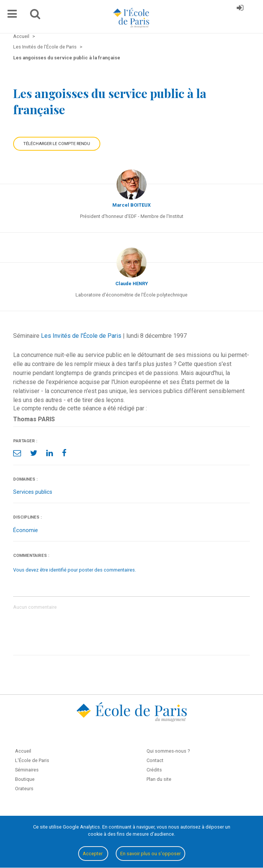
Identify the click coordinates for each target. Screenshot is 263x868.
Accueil (23, 751)
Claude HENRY (132, 284)
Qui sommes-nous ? (168, 751)
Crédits (154, 770)
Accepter (93, 854)
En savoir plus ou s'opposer (150, 854)
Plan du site (159, 779)
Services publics (33, 492)
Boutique (25, 779)
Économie (26, 530)
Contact (155, 760)
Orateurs (24, 789)
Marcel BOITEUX (131, 205)
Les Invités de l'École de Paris (81, 336)
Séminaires (27, 770)
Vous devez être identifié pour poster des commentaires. (75, 570)
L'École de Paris (32, 760)
